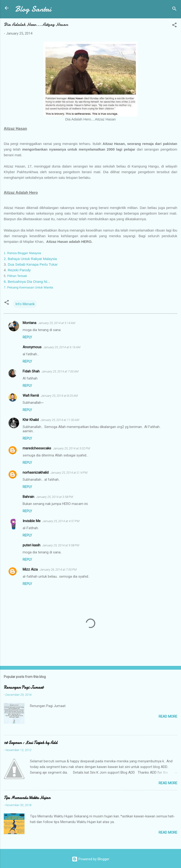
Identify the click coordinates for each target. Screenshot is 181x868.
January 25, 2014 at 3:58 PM (55, 497)
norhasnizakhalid (36, 472)
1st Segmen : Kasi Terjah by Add (31, 743)
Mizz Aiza (30, 569)
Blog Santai (33, 9)
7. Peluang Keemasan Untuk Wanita (28, 287)
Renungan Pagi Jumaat (24, 687)
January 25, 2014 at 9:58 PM (61, 545)
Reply (27, 337)
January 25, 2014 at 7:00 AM (60, 371)
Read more (168, 716)
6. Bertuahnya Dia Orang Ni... (27, 282)
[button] (174, 26)
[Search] (174, 10)
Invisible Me (32, 521)
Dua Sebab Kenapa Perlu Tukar (33, 264)
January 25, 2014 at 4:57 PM (61, 521)
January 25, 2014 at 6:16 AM (62, 347)
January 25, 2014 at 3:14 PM (69, 473)
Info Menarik (25, 304)
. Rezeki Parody (18, 270)
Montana (29, 323)
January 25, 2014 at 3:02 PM (72, 448)
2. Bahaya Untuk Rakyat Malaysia (30, 259)
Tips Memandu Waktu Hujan (27, 798)
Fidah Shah (31, 371)
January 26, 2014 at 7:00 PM (58, 570)
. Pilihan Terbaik (16, 276)
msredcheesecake (37, 448)
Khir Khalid (31, 420)
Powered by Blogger (91, 859)
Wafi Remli (31, 396)
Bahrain (28, 497)
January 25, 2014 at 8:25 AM (59, 396)
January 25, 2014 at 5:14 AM (57, 323)
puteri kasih (31, 545)
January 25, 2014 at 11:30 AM (60, 420)
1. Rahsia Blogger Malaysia (22, 253)
